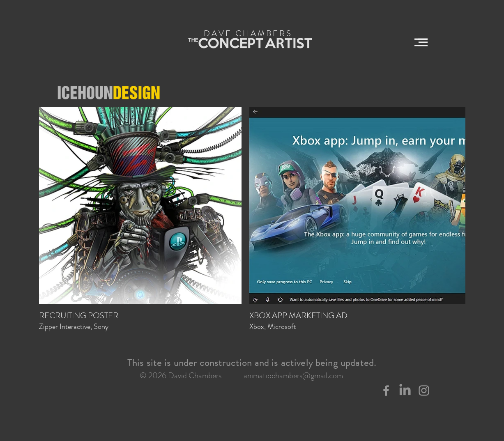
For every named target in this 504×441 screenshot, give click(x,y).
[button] (421, 42)
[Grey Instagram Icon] (424, 390)
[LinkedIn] (405, 390)
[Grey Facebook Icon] (386, 390)
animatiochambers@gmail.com (293, 376)
